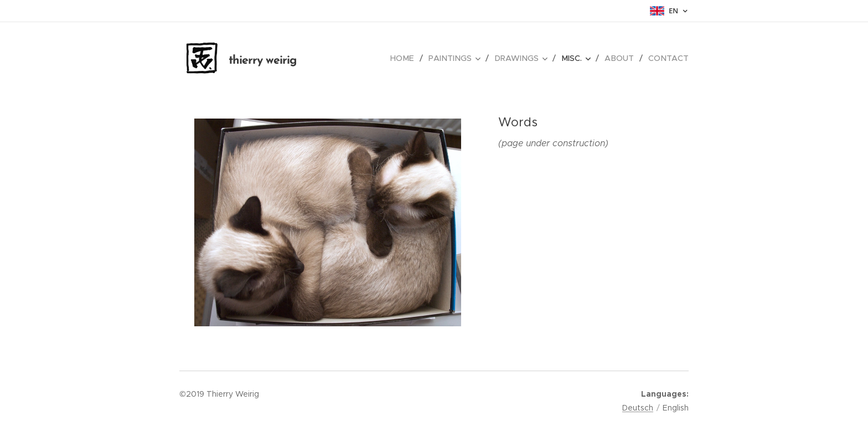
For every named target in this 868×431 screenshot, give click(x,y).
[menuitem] (411, 58)
